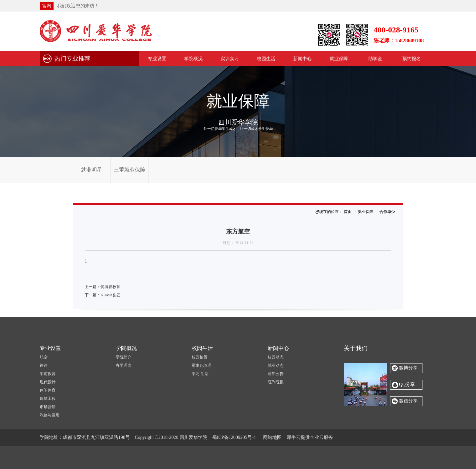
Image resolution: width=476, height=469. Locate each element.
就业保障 (366, 212)
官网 (47, 6)
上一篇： (102, 287)
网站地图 (271, 437)
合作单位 (387, 212)
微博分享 (408, 368)
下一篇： (103, 295)
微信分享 (408, 401)
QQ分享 (407, 384)
